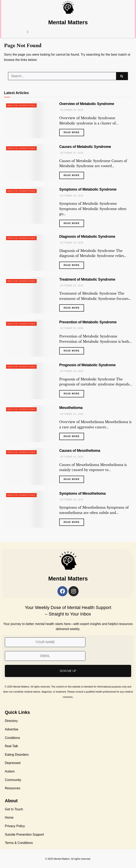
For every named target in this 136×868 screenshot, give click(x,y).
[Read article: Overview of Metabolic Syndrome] (30, 120)
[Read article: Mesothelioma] (30, 424)
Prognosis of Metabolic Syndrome (87, 365)
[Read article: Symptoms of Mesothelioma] (30, 509)
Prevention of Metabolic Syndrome (88, 322)
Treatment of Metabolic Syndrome (87, 279)
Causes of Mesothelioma (80, 451)
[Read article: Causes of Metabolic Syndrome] (30, 163)
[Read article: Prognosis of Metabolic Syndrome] (30, 381)
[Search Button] (122, 76)
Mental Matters (68, 22)
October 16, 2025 (71, 414)
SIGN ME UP (68, 671)
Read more (74, 131)
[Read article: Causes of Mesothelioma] (30, 467)
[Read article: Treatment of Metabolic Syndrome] (30, 295)
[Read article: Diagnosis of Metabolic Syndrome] (30, 253)
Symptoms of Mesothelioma (82, 493)
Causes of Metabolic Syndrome (85, 147)
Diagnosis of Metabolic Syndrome (87, 237)
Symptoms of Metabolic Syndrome (88, 189)
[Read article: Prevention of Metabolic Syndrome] (30, 338)
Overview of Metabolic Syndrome (87, 104)
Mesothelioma (71, 408)
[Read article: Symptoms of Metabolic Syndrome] (30, 205)
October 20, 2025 (71, 110)
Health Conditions (21, 105)
